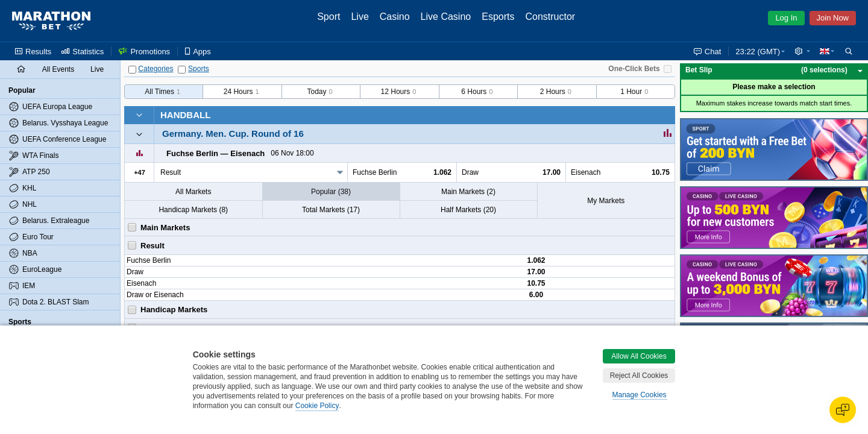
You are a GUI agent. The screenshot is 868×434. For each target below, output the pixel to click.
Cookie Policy (317, 406)
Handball (185, 115)
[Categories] (132, 70)
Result (171, 172)
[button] (802, 51)
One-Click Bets (634, 69)
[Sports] (182, 70)
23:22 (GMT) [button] (758, 52)
